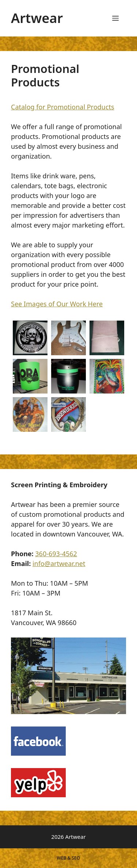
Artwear (37, 18)
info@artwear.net (59, 563)
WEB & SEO (68, 858)
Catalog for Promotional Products (63, 107)
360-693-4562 (56, 554)
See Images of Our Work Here (57, 304)
